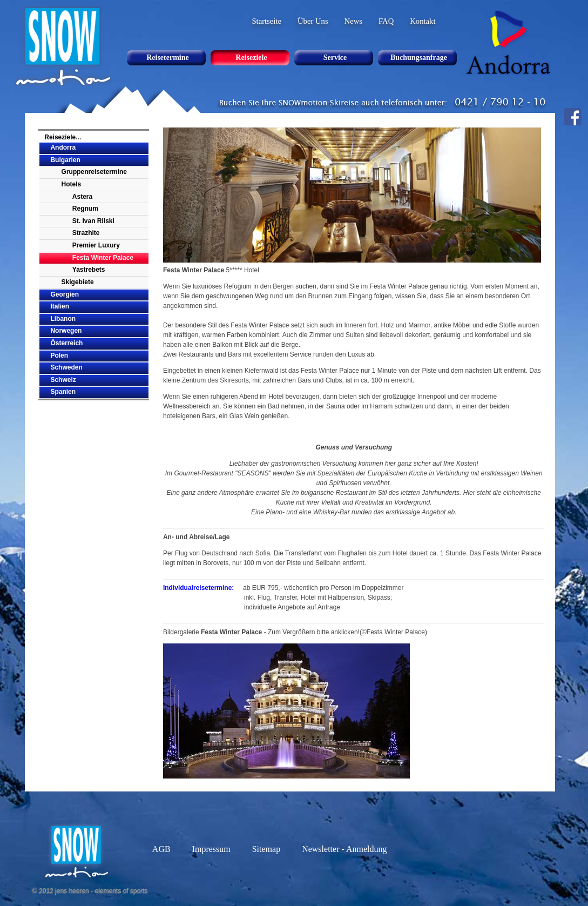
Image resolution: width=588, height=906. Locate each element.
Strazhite (86, 233)
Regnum (85, 209)
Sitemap (266, 849)
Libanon (63, 319)
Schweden (66, 367)
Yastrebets (89, 270)
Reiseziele (60, 137)
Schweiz (63, 380)
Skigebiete (78, 282)
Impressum (211, 849)
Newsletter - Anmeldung (344, 849)
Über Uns (313, 21)
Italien (60, 306)
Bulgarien (65, 160)
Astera (82, 197)
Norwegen (66, 331)
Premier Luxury (96, 245)
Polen (59, 355)
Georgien (65, 294)
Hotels (72, 184)
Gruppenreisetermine (94, 172)
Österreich (66, 343)
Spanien (63, 392)
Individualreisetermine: (198, 588)
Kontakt (423, 21)
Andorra (63, 147)
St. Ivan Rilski (93, 221)
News (353, 21)
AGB (161, 849)
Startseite (266, 21)
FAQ (386, 21)
